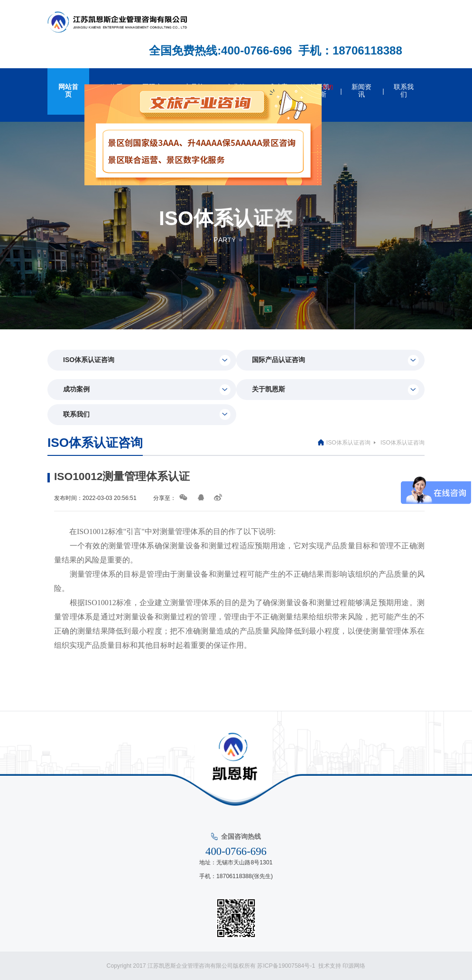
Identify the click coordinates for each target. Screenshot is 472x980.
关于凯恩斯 (335, 390)
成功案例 (147, 390)
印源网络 (354, 966)
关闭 (328, 88)
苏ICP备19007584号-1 (288, 966)
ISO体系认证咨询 (147, 360)
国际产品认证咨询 (335, 360)
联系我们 (147, 414)
